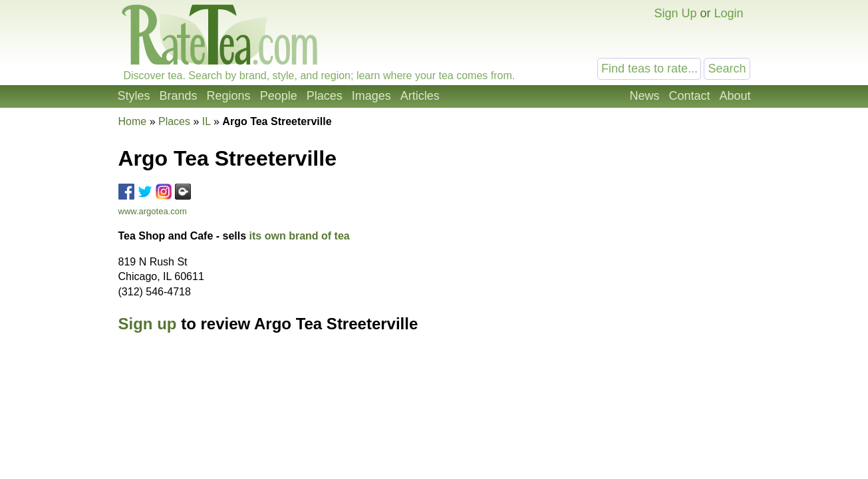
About (735, 96)
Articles (420, 96)
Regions (229, 96)
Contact (689, 96)
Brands (179, 96)
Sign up (148, 324)
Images (371, 96)
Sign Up (675, 13)
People (279, 96)
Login (728, 13)
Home (133, 121)
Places (325, 96)
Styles (134, 96)
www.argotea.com (153, 211)
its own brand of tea (300, 236)
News (644, 96)
